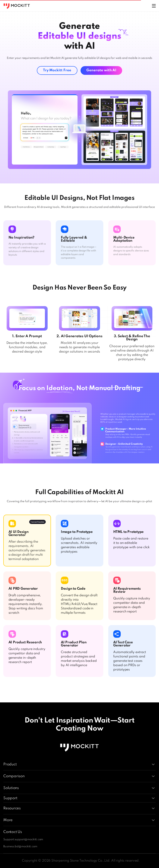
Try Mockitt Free (57, 70)
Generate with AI (101, 70)
